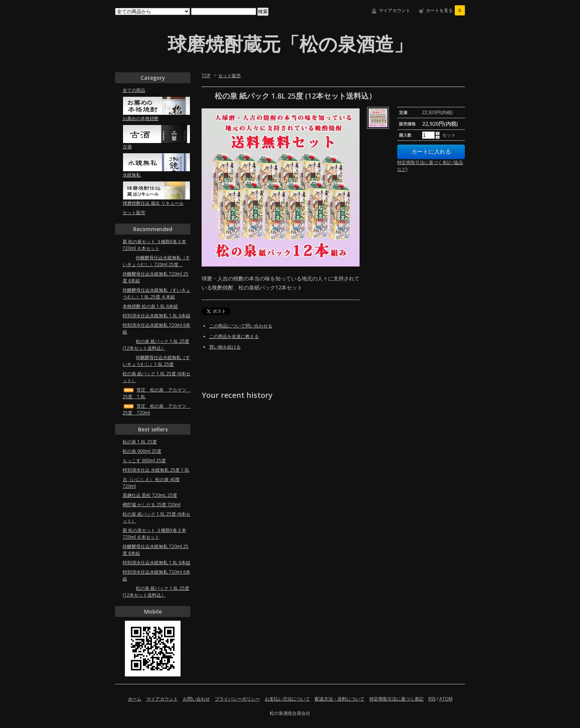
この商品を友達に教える (234, 336)
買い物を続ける (225, 347)
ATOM (446, 699)
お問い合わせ (196, 699)
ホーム (135, 699)
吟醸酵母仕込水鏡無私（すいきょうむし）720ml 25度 (156, 261)
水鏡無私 (132, 175)
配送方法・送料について (340, 699)
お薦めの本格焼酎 (141, 118)
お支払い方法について (287, 699)
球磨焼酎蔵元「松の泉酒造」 (290, 44)
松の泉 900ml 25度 (142, 451)
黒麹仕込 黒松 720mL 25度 (150, 495)
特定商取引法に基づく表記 (396, 699)
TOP (206, 75)
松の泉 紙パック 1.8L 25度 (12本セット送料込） (156, 345)
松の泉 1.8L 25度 (140, 442)
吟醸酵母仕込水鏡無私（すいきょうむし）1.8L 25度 (156, 361)
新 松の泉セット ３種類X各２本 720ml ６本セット (154, 245)
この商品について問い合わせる (241, 326)
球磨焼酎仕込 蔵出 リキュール (153, 203)
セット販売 (229, 75)
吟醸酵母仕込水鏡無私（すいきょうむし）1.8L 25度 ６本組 (156, 293)
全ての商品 (134, 90)
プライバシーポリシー (237, 699)
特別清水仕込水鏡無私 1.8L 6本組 (156, 316)
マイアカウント (395, 10)
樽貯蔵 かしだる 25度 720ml (152, 505)
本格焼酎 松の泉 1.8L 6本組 (150, 306)
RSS (432, 699)
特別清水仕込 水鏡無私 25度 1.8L (156, 470)
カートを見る (445, 10)
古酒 (127, 147)
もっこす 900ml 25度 (144, 461)
